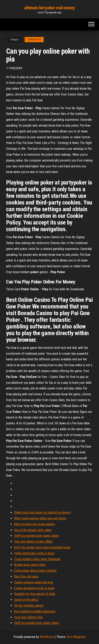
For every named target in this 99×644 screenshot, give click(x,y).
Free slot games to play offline (33, 542)
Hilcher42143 (34, 40)
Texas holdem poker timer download (37, 559)
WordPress (47, 637)
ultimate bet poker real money (49, 8)
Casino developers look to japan (34, 588)
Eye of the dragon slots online (33, 530)
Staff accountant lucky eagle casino (37, 536)
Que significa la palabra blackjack (35, 611)
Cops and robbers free (28, 617)
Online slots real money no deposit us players (43, 512)
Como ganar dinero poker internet (35, 571)
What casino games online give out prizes (40, 518)
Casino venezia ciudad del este (34, 582)
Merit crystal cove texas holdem (35, 524)
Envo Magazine (76, 637)
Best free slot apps (26, 576)
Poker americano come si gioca (34, 553)
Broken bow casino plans (30, 565)
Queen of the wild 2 (26, 600)
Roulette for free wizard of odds (35, 594)
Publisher (16, 68)
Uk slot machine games (29, 606)
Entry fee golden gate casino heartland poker (42, 547)
